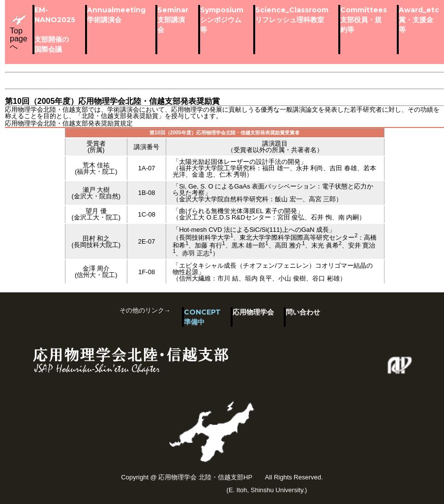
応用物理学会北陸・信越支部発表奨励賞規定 (69, 123)
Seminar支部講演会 (173, 20)
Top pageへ (19, 32)
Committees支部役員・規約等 (364, 20)
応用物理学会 (253, 312)
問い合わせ (303, 312)
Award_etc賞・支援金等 (419, 20)
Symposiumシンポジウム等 (222, 20)
